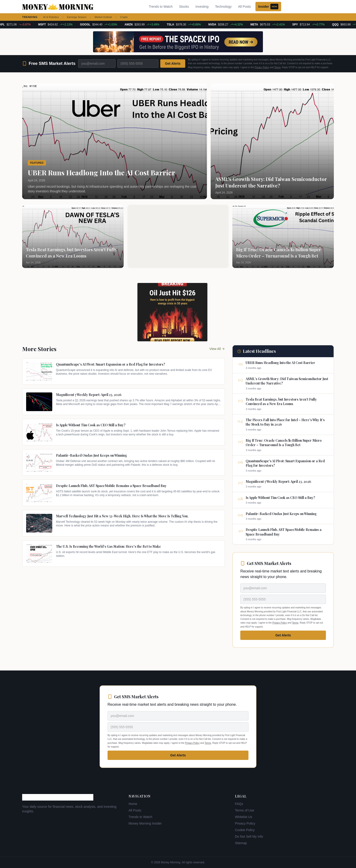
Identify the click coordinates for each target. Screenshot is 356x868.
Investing (202, 7)
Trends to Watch (161, 7)
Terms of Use (244, 810)
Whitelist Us (244, 817)
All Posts (244, 7)
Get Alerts (173, 64)
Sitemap (241, 843)
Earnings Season (77, 17)
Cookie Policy (245, 830)
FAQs (239, 804)
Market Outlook (103, 17)
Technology (223, 7)
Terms (277, 67)
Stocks (184, 7)
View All (217, 349)
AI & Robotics (51, 17)
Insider (268, 7)
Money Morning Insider (145, 823)
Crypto (124, 17)
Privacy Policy (262, 67)
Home (133, 804)
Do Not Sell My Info (249, 836)
